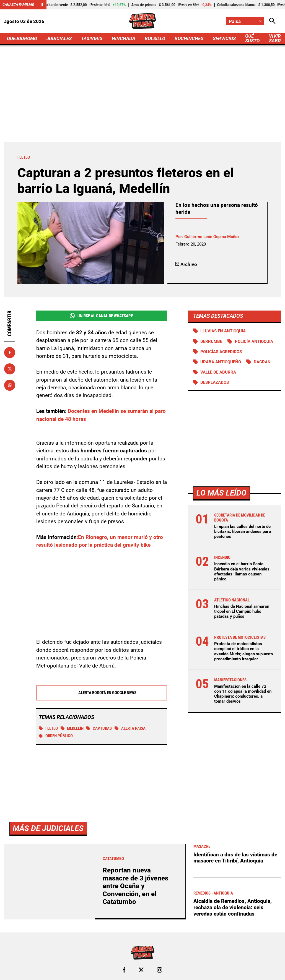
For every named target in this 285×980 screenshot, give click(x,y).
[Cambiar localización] (245, 21)
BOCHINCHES (189, 38)
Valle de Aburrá (218, 372)
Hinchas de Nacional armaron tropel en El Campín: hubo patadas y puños (242, 611)
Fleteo (48, 729)
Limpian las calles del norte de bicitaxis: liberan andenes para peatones (243, 531)
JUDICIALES (59, 38)
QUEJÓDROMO (22, 38)
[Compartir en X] (10, 369)
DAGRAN (262, 362)
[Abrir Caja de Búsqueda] (272, 21)
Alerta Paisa (130, 729)
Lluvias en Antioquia (223, 331)
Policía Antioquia (254, 342)
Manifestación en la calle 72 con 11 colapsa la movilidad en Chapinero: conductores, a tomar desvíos (243, 694)
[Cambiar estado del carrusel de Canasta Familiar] (42, 5)
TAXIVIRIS (92, 38)
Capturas (99, 729)
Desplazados (215, 382)
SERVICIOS (224, 38)
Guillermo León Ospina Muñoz (212, 237)
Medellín (72, 729)
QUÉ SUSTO (252, 38)
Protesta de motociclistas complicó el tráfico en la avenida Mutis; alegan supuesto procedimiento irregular (243, 651)
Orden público (56, 736)
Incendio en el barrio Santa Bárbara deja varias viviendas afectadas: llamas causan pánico (242, 571)
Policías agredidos (221, 352)
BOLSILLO (155, 38)
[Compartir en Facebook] (10, 353)
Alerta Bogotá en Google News (101, 693)
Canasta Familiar (18, 5)
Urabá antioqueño (221, 362)
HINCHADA (124, 38)
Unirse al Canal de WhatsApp (102, 316)
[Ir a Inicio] (142, 21)
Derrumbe (211, 342)
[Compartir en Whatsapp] (10, 385)
